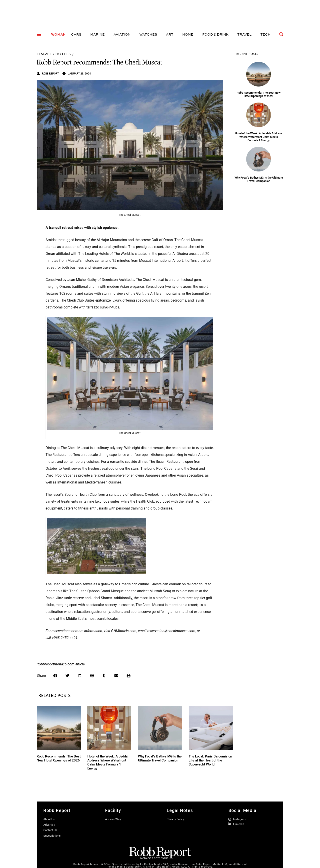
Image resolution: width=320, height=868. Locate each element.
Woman (58, 34)
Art (170, 34)
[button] (55, 676)
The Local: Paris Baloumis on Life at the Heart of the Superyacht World (210, 760)
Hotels (63, 54)
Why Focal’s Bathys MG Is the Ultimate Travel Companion (259, 179)
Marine (97, 34)
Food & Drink (215, 34)
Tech (265, 34)
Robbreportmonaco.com (56, 664)
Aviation (122, 34)
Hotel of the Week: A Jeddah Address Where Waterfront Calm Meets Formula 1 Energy (259, 137)
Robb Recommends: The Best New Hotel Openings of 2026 (259, 94)
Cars (76, 34)
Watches (148, 34)
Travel (244, 34)
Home (188, 34)
